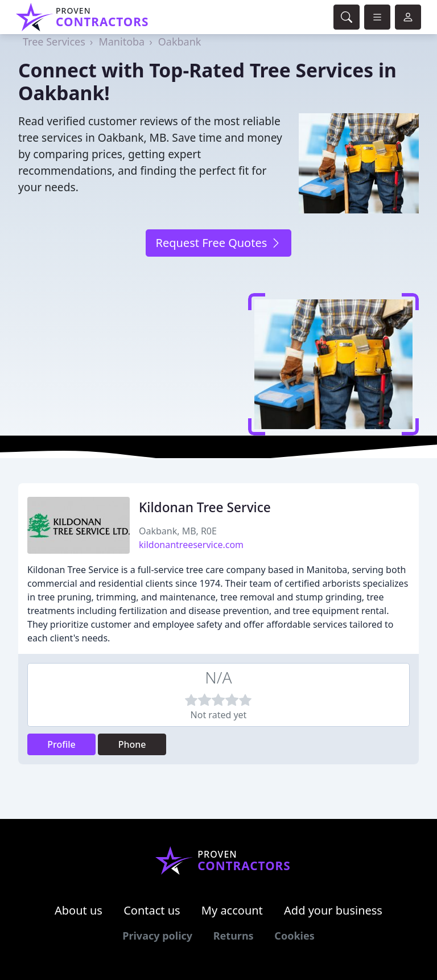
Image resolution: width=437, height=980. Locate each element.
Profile (61, 744)
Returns (234, 936)
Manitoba (121, 42)
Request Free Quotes (218, 243)
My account (232, 910)
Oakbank (180, 42)
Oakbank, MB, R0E (178, 531)
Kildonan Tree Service (205, 507)
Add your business (333, 910)
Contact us (152, 910)
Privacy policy (157, 936)
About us (79, 910)
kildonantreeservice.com (191, 545)
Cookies (294, 936)
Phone (132, 744)
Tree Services (54, 42)
